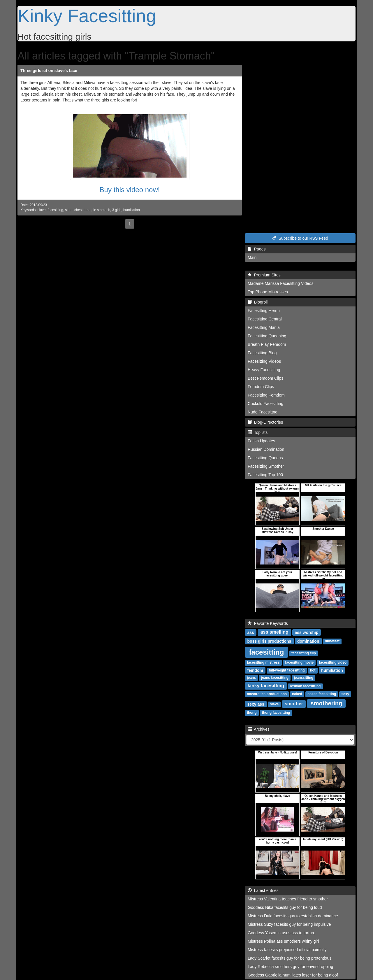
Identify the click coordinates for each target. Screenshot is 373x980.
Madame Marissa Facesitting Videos (280, 283)
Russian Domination (266, 449)
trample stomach (97, 210)
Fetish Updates (261, 441)
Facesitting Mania (264, 327)
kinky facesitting (266, 686)
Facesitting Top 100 (265, 475)
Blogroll (258, 302)
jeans (251, 678)
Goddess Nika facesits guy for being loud (285, 907)
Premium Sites (264, 275)
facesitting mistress (263, 662)
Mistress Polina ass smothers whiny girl (283, 941)
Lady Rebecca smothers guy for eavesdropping (290, 967)
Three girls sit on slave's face (49, 71)
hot (313, 670)
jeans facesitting (275, 678)
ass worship (307, 632)
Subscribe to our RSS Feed (300, 238)
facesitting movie (299, 662)
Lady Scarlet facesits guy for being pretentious (290, 958)
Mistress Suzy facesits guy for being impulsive (289, 924)
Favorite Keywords (268, 623)
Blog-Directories (265, 422)
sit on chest (74, 210)
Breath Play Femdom (267, 344)
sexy (345, 694)
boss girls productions (269, 641)
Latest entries (263, 890)
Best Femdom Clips (265, 378)
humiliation (132, 210)
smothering (327, 703)
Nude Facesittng (263, 412)
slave (42, 210)
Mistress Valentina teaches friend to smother (288, 899)
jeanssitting (303, 678)
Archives (259, 729)
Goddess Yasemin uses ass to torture (281, 933)
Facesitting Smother (266, 466)
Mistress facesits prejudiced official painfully (287, 950)
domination (308, 641)
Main (252, 257)
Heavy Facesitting (264, 370)
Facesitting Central (265, 319)
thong (252, 713)
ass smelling (275, 632)
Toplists (258, 432)
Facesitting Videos (264, 361)
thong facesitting (276, 713)
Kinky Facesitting (87, 16)
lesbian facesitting (306, 686)
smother (294, 704)
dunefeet (332, 641)
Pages (257, 249)
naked (297, 694)
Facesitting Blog (262, 353)
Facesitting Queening (267, 336)
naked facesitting (322, 694)
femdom (255, 670)
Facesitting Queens (265, 458)
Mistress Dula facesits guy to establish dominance (293, 916)
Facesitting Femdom (266, 395)
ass (250, 632)
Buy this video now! (130, 190)
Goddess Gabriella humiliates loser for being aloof (293, 975)
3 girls (117, 210)
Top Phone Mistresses (268, 292)
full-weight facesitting (287, 670)
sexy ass (256, 704)
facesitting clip (304, 653)
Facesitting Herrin (264, 311)
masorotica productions (267, 694)
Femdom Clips (261, 387)
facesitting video (333, 662)
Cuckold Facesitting (265, 404)
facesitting (55, 210)
